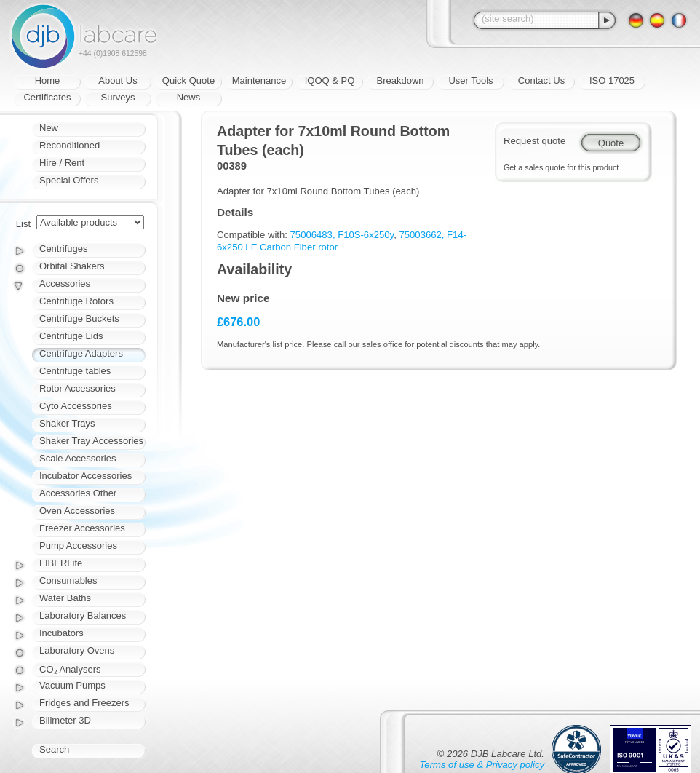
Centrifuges (63, 249)
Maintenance (259, 80)
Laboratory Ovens (77, 650)
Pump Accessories (78, 546)
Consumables (68, 580)
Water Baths (65, 598)
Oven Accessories (77, 511)
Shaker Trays (67, 423)
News (189, 97)
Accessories (65, 284)
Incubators (61, 633)
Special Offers (69, 180)
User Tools (470, 80)
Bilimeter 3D (65, 720)
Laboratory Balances (83, 615)
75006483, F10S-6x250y (342, 235)
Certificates (47, 97)
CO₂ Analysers (70, 669)
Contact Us (541, 80)
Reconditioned (69, 145)
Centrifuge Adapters (81, 353)
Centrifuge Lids (71, 336)
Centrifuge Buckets (79, 318)
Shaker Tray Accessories (91, 441)
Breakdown (400, 80)
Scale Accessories (78, 458)
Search (54, 749)
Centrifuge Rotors (76, 301)
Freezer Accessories (82, 528)
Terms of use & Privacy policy (482, 765)
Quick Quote (188, 80)
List (23, 224)
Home (48, 80)
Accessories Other (78, 493)
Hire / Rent (62, 163)
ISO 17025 (612, 80)
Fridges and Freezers (84, 703)
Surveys (118, 97)
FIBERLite (61, 563)
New (49, 128)
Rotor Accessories (77, 388)
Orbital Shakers (72, 266)
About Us (118, 80)
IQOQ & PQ (330, 80)
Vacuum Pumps (72, 685)
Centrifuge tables (75, 371)
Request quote (534, 141)
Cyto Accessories (76, 406)
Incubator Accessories (85, 476)
